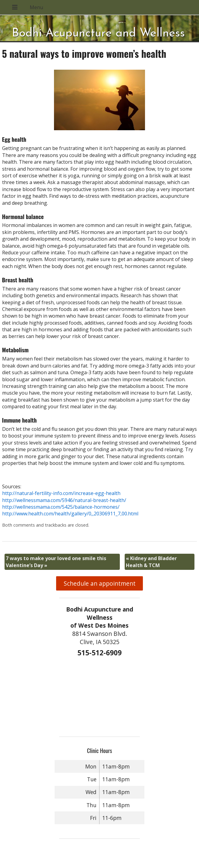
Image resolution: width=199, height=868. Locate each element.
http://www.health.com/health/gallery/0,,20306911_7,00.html (70, 514)
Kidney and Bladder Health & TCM (151, 562)
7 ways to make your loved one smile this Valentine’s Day (56, 562)
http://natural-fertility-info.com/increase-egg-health (61, 493)
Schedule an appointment (100, 583)
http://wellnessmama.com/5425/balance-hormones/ (61, 507)
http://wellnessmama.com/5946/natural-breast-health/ (64, 500)
